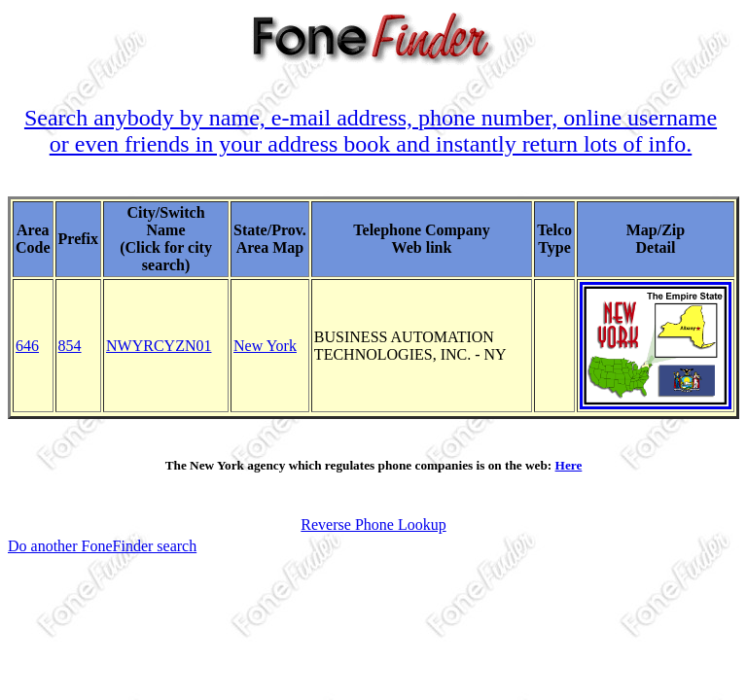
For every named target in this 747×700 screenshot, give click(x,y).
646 (27, 346)
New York (265, 346)
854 (70, 346)
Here (569, 465)
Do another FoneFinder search (102, 546)
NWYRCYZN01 (159, 346)
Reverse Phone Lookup (373, 525)
